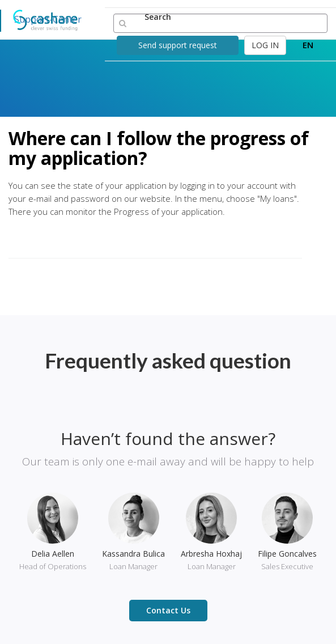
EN (308, 45)
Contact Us (168, 610)
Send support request (178, 45)
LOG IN (265, 45)
